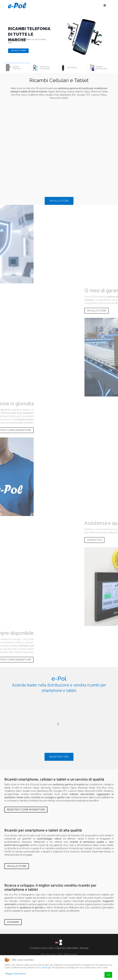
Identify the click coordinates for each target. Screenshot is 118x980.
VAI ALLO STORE (59, 201)
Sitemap (84, 948)
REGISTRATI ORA (59, 757)
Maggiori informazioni (16, 974)
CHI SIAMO (13, 922)
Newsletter (72, 948)
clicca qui (46, 968)
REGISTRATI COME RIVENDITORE (26, 810)
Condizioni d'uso (38, 948)
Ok (108, 975)
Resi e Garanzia (57, 948)
